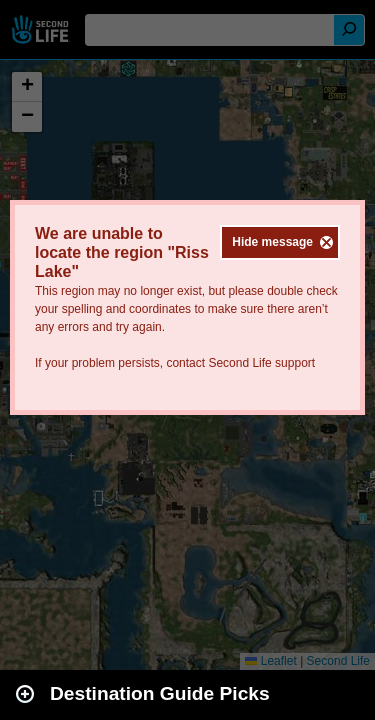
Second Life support (261, 363)
